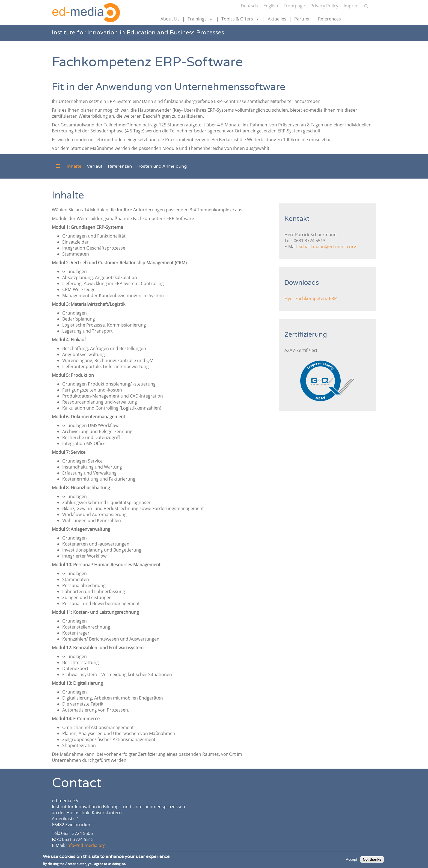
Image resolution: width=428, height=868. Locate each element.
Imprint (351, 6)
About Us (170, 19)
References (329, 19)
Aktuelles (277, 19)
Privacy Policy (324, 6)
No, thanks (372, 860)
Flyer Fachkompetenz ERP (311, 298)
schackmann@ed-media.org (328, 247)
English (271, 6)
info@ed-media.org (86, 845)
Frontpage (294, 6)
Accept (351, 860)
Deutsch (249, 6)
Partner (302, 19)
